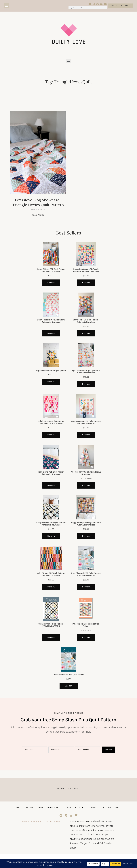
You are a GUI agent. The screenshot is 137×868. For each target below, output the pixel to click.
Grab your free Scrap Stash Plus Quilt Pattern (69, 720)
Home (19, 807)
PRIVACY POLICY (32, 821)
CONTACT (93, 807)
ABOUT (107, 807)
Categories (75, 807)
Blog (30, 807)
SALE (118, 807)
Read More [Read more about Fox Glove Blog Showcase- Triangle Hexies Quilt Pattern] (38, 215)
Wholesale (54, 807)
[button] (7, 6)
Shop (40, 807)
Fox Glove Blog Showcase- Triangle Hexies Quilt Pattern (38, 202)
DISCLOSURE (52, 821)
